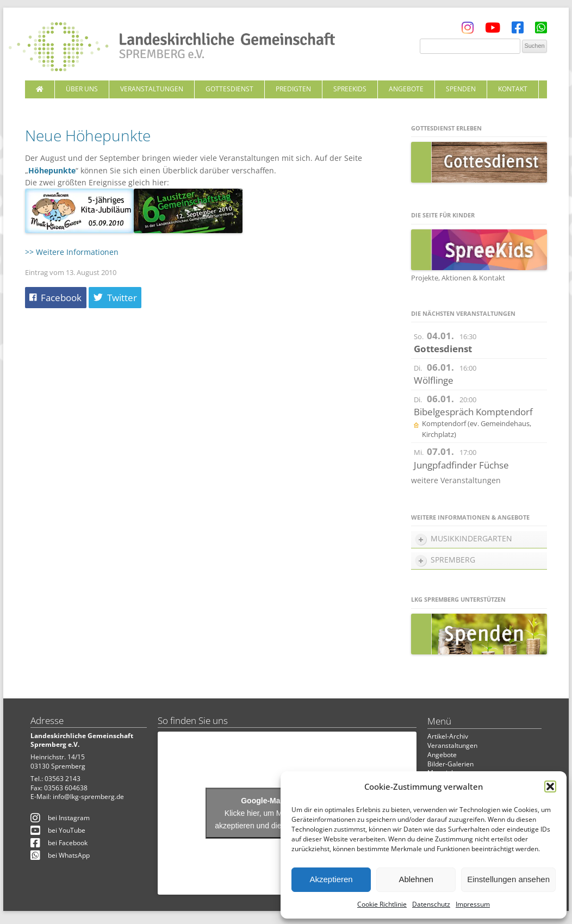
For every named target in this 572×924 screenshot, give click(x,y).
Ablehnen (416, 879)
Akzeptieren (331, 879)
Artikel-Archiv (448, 736)
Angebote (406, 89)
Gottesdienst (229, 89)
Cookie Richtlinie (382, 904)
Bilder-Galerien (450, 764)
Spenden (461, 89)
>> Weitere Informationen (72, 252)
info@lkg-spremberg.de (88, 797)
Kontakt (513, 89)
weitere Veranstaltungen (456, 480)
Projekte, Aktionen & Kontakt (458, 278)
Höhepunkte (52, 170)
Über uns (82, 89)
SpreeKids (350, 89)
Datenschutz (431, 904)
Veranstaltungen (152, 89)
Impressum (473, 904)
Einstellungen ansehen (508, 879)
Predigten (293, 89)
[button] (550, 786)
